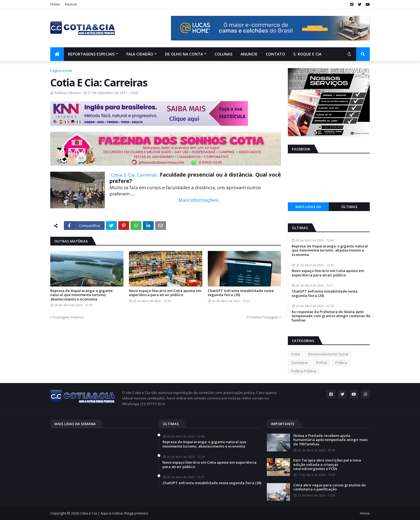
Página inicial (61, 71)
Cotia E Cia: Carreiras (134, 175)
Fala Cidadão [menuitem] (140, 54)
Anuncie (71, 4)
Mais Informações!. (199, 200)
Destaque (300, 363)
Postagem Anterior (68, 317)
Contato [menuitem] (275, 54)
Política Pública (304, 371)
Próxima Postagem (263, 317)
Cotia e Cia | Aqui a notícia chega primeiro (114, 513)
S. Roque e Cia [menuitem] (307, 54)
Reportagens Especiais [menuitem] (91, 54)
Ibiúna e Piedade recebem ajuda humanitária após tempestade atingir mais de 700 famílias (330, 440)
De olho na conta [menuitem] (184, 54)
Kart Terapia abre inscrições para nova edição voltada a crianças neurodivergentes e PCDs (327, 465)
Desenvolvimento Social (328, 354)
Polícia (322, 363)
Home (55, 4)
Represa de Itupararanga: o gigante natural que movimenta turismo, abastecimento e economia (82, 295)
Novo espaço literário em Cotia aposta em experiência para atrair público (165, 293)
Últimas (349, 207)
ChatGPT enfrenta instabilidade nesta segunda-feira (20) (241, 293)
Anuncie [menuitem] (249, 54)
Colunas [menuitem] (224, 54)
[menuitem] (57, 54)
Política (341, 363)
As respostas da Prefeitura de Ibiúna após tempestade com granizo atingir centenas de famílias (331, 316)
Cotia (296, 354)
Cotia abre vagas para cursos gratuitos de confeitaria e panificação (330, 487)
